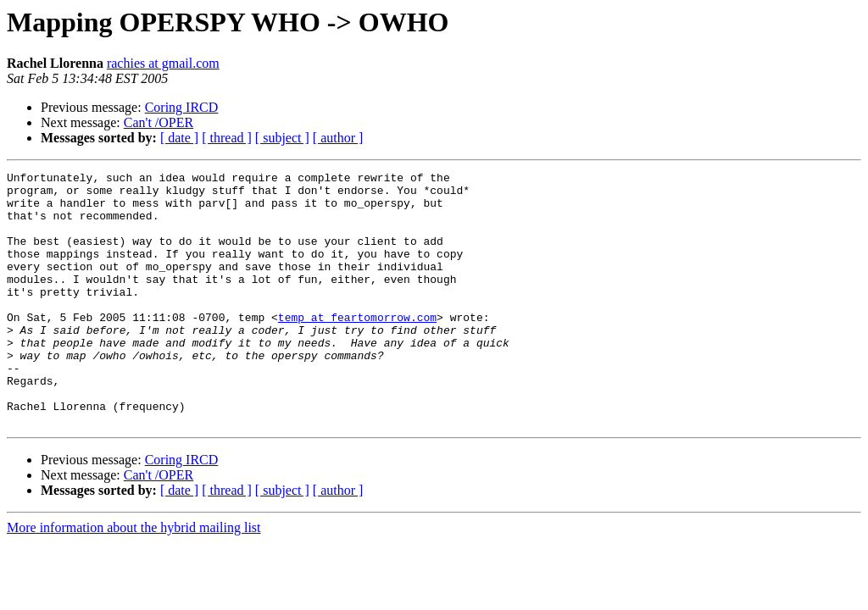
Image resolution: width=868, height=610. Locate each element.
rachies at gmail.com (163, 63)
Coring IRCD (182, 107)
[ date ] (179, 138)
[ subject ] (282, 138)
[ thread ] (227, 138)
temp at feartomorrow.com (357, 347)
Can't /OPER (159, 122)
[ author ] (338, 138)
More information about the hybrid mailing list (134, 578)
